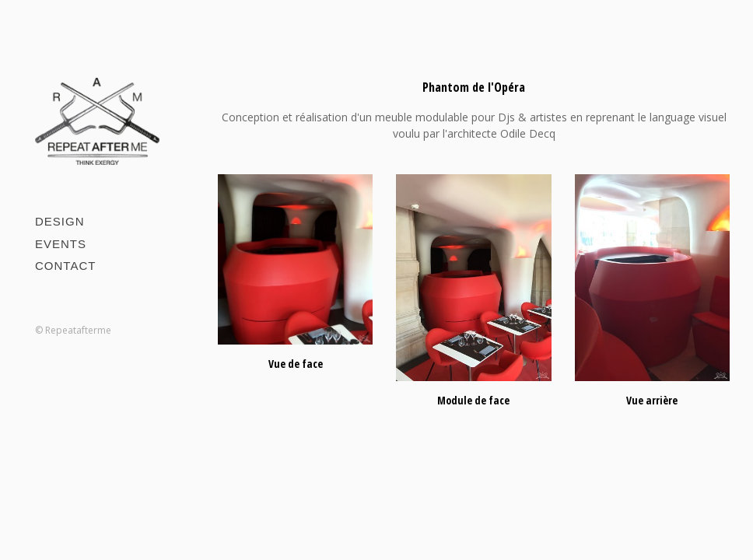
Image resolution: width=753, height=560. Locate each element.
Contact (65, 266)
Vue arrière (652, 398)
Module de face (473, 398)
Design (60, 221)
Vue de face (296, 362)
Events (61, 244)
